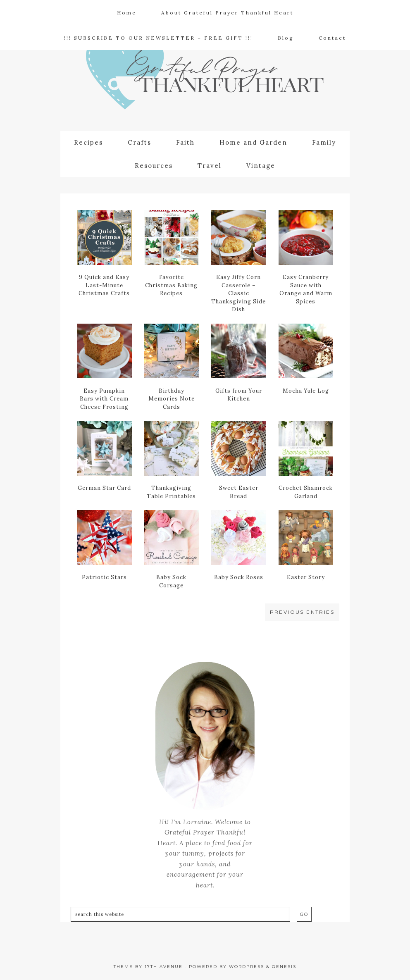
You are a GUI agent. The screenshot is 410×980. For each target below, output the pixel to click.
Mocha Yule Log (306, 391)
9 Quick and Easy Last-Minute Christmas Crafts (104, 285)
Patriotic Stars (104, 577)
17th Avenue (164, 967)
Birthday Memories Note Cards (172, 399)
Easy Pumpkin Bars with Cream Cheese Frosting (104, 399)
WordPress (247, 967)
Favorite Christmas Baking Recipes (171, 285)
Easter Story (306, 577)
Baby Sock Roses (239, 577)
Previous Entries (302, 612)
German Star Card (104, 488)
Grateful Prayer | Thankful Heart (205, 77)
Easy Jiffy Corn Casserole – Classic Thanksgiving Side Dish (238, 293)
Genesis (284, 967)
